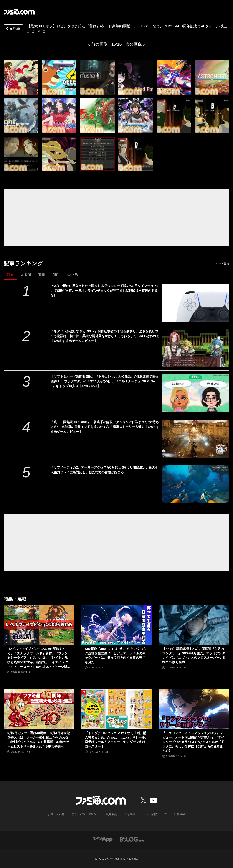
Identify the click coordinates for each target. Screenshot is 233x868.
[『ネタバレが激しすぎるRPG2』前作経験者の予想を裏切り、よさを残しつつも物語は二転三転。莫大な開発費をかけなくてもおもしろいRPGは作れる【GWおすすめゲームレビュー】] (195, 348)
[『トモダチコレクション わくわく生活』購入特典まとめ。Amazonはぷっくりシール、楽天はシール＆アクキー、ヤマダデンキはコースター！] (117, 709)
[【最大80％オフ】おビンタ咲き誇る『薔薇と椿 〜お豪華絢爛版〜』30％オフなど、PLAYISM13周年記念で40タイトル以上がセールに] (21, 77)
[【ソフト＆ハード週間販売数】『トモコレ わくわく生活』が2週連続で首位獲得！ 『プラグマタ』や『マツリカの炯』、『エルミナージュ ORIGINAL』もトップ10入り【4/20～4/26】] (195, 393)
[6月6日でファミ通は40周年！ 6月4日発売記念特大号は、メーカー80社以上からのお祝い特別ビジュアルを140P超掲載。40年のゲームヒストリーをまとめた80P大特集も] (39, 709)
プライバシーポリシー (85, 814)
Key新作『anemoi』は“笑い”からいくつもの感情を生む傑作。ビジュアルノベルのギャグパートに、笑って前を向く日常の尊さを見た (116, 655)
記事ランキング (23, 263)
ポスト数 (72, 275)
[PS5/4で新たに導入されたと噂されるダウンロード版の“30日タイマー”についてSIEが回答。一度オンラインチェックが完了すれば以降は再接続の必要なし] (195, 303)
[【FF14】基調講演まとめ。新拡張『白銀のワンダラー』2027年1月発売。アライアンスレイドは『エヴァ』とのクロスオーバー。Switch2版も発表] (194, 625)
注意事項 (130, 814)
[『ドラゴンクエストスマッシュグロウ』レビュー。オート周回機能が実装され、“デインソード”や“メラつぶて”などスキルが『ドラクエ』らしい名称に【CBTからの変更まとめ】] (194, 709)
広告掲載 (180, 814)
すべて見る (223, 264)
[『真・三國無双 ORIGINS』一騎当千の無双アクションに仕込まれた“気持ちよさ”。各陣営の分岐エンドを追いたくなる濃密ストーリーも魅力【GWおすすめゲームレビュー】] (195, 439)
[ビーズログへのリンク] (132, 839)
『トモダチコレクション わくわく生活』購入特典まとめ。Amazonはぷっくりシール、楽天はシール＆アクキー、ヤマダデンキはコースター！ (116, 740)
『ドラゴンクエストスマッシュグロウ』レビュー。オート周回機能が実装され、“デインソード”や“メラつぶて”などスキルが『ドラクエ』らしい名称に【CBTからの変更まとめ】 (193, 742)
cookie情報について (155, 814)
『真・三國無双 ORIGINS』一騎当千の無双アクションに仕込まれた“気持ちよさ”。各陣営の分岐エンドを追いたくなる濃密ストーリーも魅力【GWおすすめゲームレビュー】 (105, 427)
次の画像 (134, 44)
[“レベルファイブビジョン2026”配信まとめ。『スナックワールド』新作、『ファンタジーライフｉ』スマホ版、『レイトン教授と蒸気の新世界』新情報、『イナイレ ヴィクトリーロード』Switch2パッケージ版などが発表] (39, 625)
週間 (41, 275)
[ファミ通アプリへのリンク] (103, 839)
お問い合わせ (56, 814)
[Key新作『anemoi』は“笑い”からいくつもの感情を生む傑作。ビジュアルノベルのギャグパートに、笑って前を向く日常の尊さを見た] (117, 625)
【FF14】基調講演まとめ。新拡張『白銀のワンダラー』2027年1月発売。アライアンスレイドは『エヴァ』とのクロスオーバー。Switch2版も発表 (194, 655)
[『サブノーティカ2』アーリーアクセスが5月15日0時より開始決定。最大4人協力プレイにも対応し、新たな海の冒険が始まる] (195, 484)
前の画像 (99, 44)
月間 (55, 275)
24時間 (26, 275)
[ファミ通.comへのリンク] (19, 12)
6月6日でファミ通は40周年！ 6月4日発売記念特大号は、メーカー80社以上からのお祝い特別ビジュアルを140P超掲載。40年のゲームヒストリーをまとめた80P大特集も (39, 740)
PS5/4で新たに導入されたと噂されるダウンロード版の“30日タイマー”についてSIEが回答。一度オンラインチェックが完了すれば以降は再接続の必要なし (104, 291)
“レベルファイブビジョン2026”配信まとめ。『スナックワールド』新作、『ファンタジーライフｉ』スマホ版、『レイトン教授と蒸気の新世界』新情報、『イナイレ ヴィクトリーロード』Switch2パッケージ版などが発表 (39, 658)
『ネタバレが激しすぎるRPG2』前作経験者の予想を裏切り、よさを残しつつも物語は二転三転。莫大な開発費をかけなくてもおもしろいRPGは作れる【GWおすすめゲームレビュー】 (105, 336)
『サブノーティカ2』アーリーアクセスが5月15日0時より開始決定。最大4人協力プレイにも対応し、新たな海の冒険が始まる (104, 470)
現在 (10, 275)
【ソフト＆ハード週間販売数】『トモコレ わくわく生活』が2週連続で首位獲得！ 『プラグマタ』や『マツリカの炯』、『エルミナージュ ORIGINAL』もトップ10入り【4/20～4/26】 (104, 381)
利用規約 (112, 814)
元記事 (13, 29)
